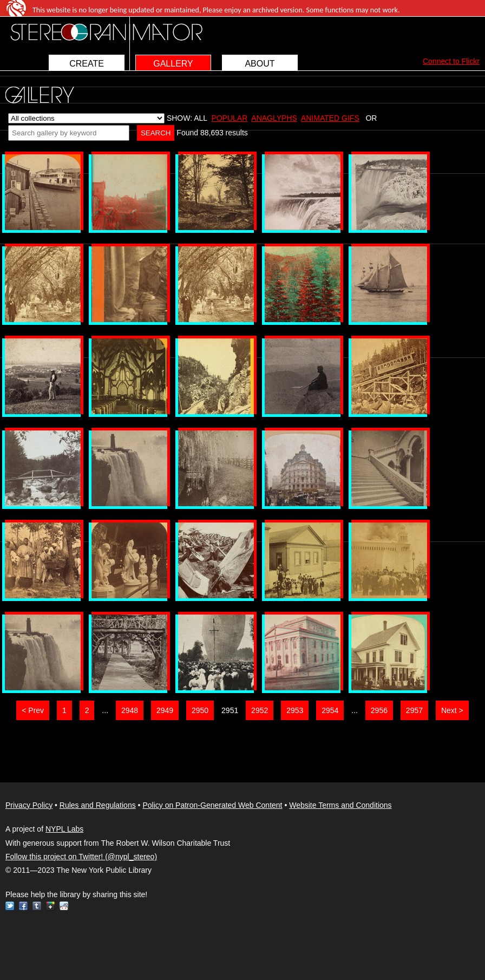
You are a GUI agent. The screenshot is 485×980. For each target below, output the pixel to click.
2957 (414, 710)
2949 (165, 710)
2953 (295, 710)
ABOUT (260, 64)
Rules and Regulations (98, 805)
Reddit (64, 906)
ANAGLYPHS (274, 118)
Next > (452, 710)
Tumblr (37, 906)
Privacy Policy (29, 805)
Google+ (50, 906)
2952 (260, 710)
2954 (330, 710)
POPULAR (229, 118)
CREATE (87, 64)
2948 (130, 710)
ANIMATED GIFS (330, 118)
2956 (379, 710)
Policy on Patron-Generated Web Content (212, 805)
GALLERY (173, 64)
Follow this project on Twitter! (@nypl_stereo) (81, 857)
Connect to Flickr (451, 61)
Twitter (10, 906)
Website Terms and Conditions (340, 805)
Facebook (23, 906)
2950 (200, 710)
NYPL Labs (64, 829)
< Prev (33, 710)
